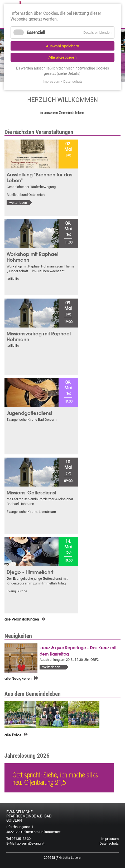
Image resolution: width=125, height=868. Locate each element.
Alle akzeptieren (63, 57)
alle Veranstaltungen (22, 619)
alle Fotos (13, 735)
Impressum (110, 839)
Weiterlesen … (55, 667)
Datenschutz (109, 843)
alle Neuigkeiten (18, 678)
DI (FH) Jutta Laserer (67, 858)
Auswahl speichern (62, 46)
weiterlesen (18, 203)
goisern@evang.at (31, 843)
